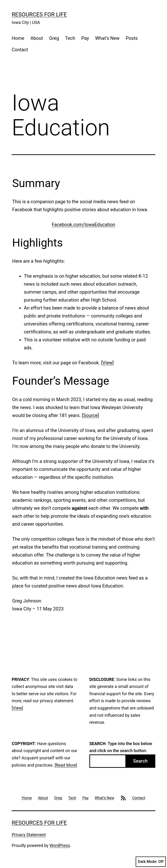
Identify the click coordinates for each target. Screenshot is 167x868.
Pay (85, 38)
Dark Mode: (151, 862)
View (107, 363)
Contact (20, 50)
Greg (54, 38)
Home (18, 38)
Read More (66, 765)
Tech (70, 38)
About (37, 38)
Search (140, 761)
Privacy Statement (29, 835)
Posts (132, 38)
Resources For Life (39, 15)
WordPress (60, 845)
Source (90, 415)
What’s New (107, 38)
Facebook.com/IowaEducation (83, 225)
